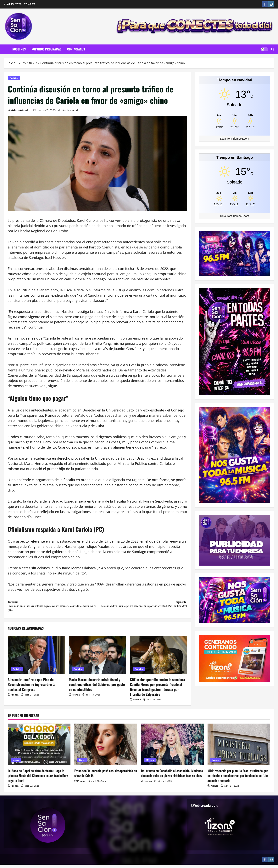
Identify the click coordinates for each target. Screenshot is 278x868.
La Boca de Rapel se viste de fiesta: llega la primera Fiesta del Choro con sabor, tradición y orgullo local (38, 779)
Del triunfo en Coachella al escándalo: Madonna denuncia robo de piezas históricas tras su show (172, 779)
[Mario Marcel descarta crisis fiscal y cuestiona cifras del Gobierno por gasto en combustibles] (98, 658)
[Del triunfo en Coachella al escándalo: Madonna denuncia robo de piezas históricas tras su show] (172, 748)
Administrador (21, 110)
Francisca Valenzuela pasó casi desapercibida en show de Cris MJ (98, 776)
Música (150, 763)
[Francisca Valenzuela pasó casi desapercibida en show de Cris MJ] (106, 748)
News (16, 763)
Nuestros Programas (46, 49)
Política (14, 78)
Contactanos (76, 49)
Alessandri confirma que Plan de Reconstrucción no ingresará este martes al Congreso (31, 688)
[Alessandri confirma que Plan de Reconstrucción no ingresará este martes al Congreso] (36, 658)
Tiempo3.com (241, 139)
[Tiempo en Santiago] (235, 193)
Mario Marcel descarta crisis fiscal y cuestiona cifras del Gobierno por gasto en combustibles (97, 688)
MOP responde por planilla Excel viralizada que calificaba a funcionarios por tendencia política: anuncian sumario (238, 779)
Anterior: (53, 608)
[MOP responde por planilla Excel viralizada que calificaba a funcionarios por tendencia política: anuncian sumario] (239, 748)
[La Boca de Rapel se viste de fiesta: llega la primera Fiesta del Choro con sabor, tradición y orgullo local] (39, 748)
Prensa (15, 698)
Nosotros (19, 49)
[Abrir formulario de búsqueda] (273, 49)
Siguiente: (142, 608)
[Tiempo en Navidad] (235, 115)
